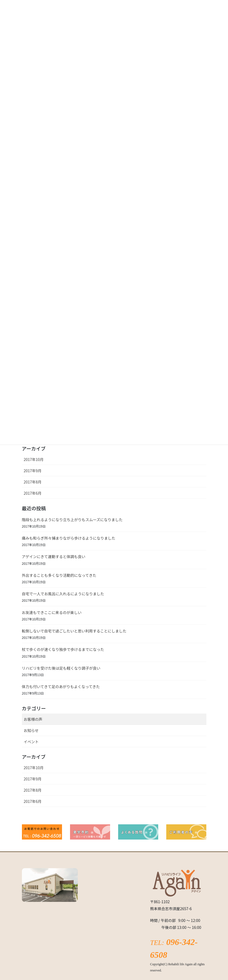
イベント (31, 742)
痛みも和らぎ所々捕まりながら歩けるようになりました (69, 538)
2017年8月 (33, 482)
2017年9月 (33, 471)
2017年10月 (34, 459)
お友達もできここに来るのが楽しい (52, 612)
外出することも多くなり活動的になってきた (59, 575)
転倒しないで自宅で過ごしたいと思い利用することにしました (74, 631)
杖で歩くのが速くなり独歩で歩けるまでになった (63, 649)
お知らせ (31, 730)
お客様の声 (33, 719)
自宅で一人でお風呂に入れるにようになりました (63, 594)
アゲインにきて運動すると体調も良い (54, 556)
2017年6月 (33, 493)
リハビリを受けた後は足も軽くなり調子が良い (61, 668)
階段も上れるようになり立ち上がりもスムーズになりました (72, 520)
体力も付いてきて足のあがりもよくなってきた (61, 687)
